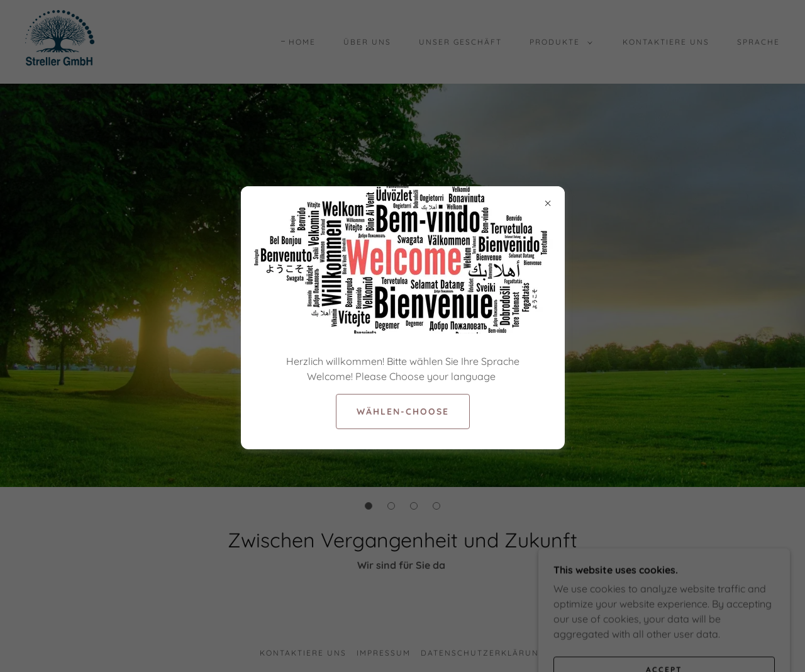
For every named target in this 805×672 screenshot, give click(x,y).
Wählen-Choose (403, 412)
